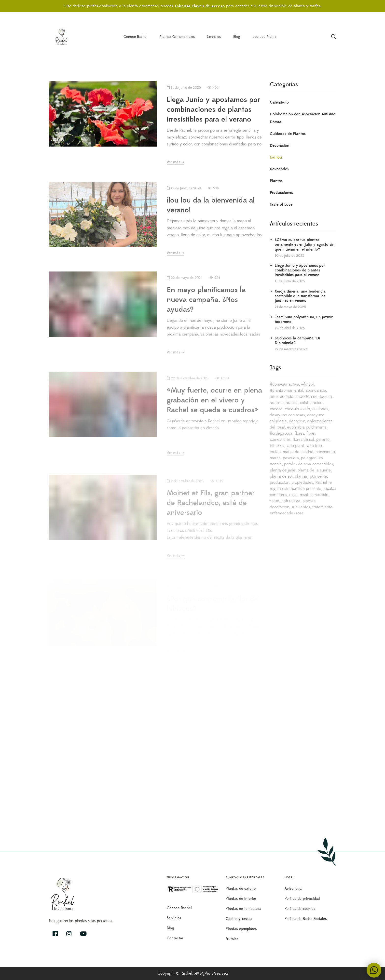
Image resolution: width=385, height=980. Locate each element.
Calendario (279, 102)
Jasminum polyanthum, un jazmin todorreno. (304, 319)
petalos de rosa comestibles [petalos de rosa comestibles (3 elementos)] (309, 464)
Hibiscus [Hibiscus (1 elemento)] (277, 446)
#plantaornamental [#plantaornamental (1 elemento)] (287, 390)
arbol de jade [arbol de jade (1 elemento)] (282, 397)
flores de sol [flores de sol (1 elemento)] (303, 440)
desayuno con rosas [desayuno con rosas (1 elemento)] (287, 415)
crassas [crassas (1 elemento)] (276, 409)
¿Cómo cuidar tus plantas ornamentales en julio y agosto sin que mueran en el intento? (305, 244)
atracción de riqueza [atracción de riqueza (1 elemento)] (314, 397)
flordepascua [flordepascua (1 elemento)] (281, 433)
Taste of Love (281, 204)
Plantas (276, 181)
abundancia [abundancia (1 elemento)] (316, 390)
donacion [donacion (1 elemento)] (297, 421)
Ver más (175, 166)
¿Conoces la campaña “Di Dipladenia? (297, 341)
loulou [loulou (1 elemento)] (275, 452)
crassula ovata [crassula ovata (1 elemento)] (297, 409)
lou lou (276, 157)
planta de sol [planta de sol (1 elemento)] (281, 476)
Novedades (279, 169)
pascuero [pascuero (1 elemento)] (291, 458)
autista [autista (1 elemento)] (292, 403)
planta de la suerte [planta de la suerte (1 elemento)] (314, 470)
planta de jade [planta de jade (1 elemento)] (283, 470)
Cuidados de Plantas (288, 134)
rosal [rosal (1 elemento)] (293, 495)
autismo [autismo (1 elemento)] (277, 403)
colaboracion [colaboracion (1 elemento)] (311, 403)
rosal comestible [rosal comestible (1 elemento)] (314, 495)
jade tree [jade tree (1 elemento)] (314, 446)
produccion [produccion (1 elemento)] (280, 483)
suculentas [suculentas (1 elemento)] (301, 507)
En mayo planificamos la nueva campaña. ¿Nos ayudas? (206, 315)
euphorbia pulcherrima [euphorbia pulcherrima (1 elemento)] (307, 427)
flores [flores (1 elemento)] (299, 433)
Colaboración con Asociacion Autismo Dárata (303, 118)
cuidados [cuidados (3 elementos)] (320, 409)
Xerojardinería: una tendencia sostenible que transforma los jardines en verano (300, 296)
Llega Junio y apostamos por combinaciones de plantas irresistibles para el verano (213, 114)
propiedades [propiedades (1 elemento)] (302, 483)
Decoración (280, 146)
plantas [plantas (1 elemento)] (301, 476)
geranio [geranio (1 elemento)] (323, 440)
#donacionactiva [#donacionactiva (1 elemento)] (284, 384)
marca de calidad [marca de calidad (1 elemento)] (298, 452)
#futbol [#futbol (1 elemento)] (308, 384)
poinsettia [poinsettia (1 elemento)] (318, 476)
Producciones (281, 193)
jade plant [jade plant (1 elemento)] (295, 446)
